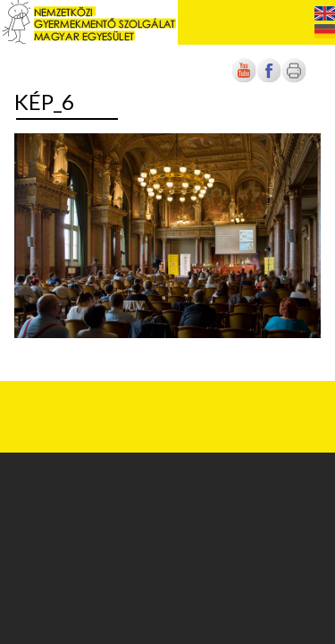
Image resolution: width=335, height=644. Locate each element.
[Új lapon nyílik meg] (269, 79)
